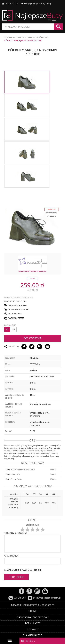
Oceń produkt (32, 525)
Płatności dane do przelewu (32, 617)
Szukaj (58, 27)
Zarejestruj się (32, 570)
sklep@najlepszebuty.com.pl (38, 4)
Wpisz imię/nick (11, 556)
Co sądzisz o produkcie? (16, 533)
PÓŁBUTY (43, 37)
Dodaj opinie (17, 577)
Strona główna (13, 37)
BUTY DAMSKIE (30, 37)
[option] (27, 82)
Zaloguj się (14, 570)
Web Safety (33, 629)
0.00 (30, 641)
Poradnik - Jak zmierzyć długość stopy (32, 605)
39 (14, 329)
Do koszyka (33, 338)
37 (7, 329)
